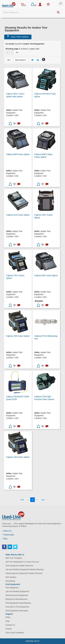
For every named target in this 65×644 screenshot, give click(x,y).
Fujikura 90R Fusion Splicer (18, 154)
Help (7, 621)
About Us (7, 531)
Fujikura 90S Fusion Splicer (46, 275)
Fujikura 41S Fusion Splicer (18, 215)
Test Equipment (12, 588)
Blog (5, 539)
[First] (22, 500)
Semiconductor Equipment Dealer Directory (24, 573)
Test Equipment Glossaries (17, 611)
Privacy (9, 629)
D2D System (11, 577)
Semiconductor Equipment (17, 595)
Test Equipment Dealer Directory (19, 566)
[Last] (43, 500)
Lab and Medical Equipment (17, 591)
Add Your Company (14, 558)
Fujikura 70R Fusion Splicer (18, 336)
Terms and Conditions (15, 633)
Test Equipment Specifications (18, 603)
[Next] (37, 500)
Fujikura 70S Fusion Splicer (18, 457)
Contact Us (10, 625)
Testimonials (8, 535)
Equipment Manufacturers (16, 599)
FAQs (8, 617)
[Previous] (28, 500)
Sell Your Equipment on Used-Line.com (22, 562)
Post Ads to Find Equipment (17, 607)
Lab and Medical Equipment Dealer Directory (25, 569)
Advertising (10, 581)
